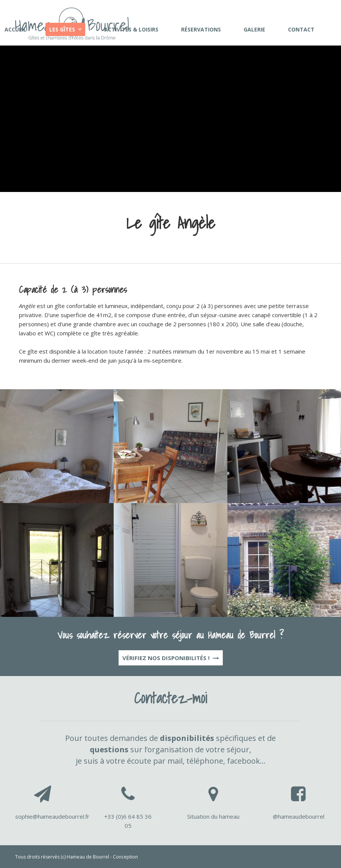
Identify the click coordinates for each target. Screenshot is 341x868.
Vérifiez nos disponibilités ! (171, 658)
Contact (301, 29)
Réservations (201, 29)
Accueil (16, 29)
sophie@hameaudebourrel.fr (52, 816)
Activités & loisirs (131, 29)
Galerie (254, 29)
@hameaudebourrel (299, 816)
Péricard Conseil (157, 857)
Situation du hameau (213, 816)
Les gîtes (62, 29)
